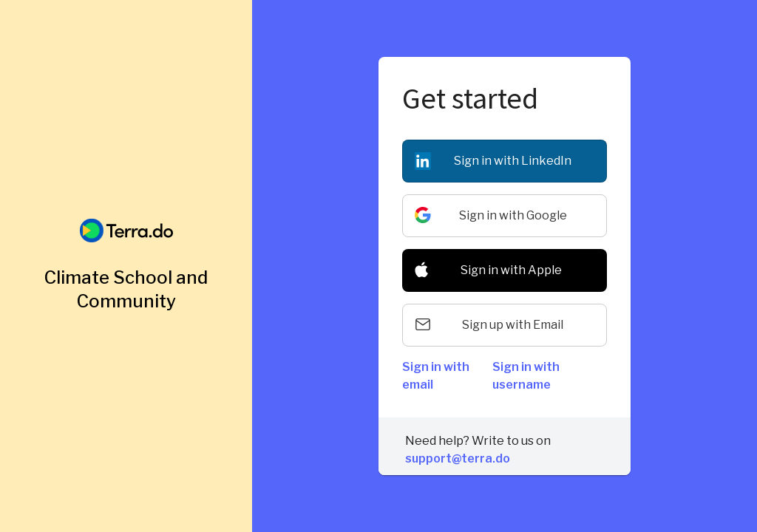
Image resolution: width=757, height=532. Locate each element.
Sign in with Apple (511, 270)
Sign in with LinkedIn (513, 161)
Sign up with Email (513, 325)
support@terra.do (458, 458)
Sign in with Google (513, 215)
